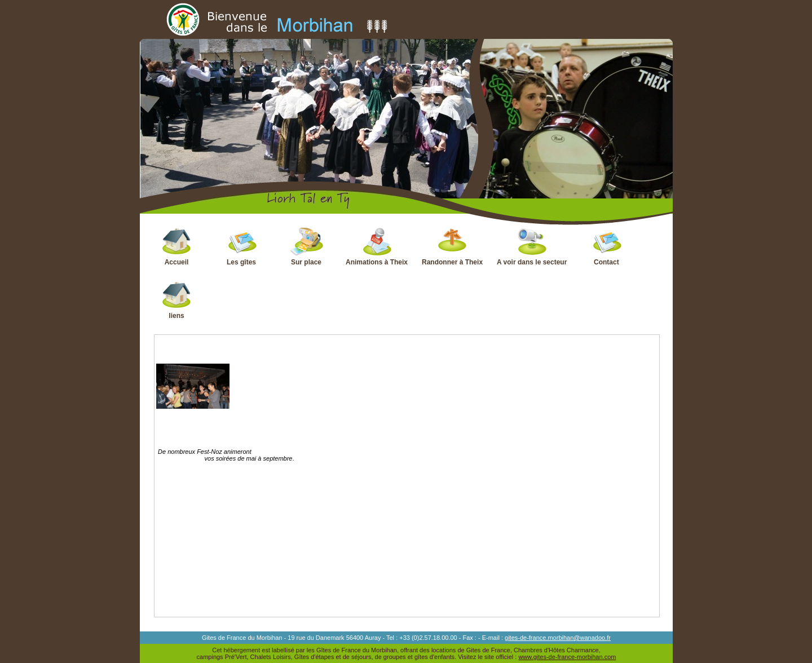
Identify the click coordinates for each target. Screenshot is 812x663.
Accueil (177, 247)
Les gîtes (242, 247)
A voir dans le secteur (532, 247)
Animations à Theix (377, 247)
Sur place (306, 247)
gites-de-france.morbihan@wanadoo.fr (558, 638)
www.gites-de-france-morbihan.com (567, 657)
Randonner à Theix (452, 247)
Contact (606, 247)
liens (177, 300)
